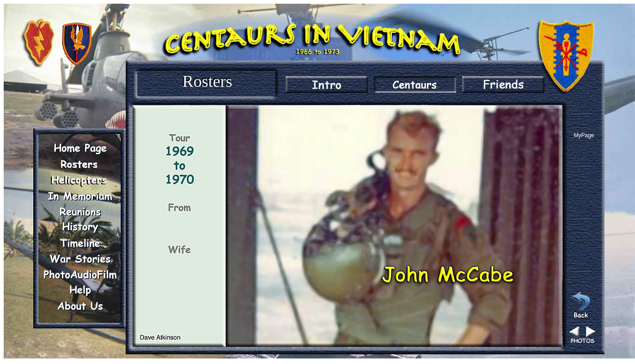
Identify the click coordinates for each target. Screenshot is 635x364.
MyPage (584, 135)
